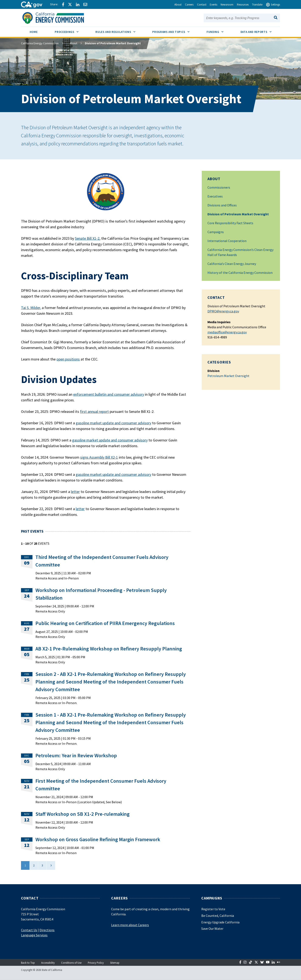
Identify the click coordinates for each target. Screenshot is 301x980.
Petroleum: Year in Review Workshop (76, 755)
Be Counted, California (218, 916)
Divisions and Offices (222, 205)
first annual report (94, 411)
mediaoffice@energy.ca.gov (227, 332)
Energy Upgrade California (220, 922)
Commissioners (219, 187)
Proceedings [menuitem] (71, 30)
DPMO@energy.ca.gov (223, 311)
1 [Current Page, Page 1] (25, 865)
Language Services (34, 935)
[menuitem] (34, 33)
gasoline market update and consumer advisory (113, 423)
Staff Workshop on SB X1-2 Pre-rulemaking (83, 814)
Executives (215, 196)
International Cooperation (227, 241)
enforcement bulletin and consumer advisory (109, 394)
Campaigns (216, 232)
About (70, 43)
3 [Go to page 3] (42, 865)
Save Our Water (212, 928)
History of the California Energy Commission (240, 273)
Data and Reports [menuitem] (260, 30)
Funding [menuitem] (219, 30)
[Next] (51, 865)
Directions (47, 930)
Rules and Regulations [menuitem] (120, 30)
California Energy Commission (40, 43)
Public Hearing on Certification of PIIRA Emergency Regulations (105, 623)
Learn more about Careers (130, 925)
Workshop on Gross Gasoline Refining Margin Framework (98, 839)
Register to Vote (213, 909)
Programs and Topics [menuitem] (175, 30)
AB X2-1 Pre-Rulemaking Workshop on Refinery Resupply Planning (109, 649)
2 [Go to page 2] (34, 865)
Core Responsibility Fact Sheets (230, 223)
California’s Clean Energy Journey (232, 264)
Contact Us (29, 930)
